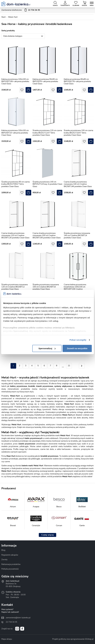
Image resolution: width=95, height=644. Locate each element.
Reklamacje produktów (11, 564)
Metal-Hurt (13, 17)
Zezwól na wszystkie (77, 348)
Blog (3, 550)
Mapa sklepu (7, 639)
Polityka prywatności (10, 569)
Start (4, 17)
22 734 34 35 (11, 622)
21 (69, 366)
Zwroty (4, 560)
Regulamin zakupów (10, 555)
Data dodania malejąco (13, 36)
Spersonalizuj (47, 348)
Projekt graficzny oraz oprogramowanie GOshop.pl (73, 639)
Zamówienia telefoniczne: (21, 10)
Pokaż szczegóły (78, 340)
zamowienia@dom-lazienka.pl (18, 618)
